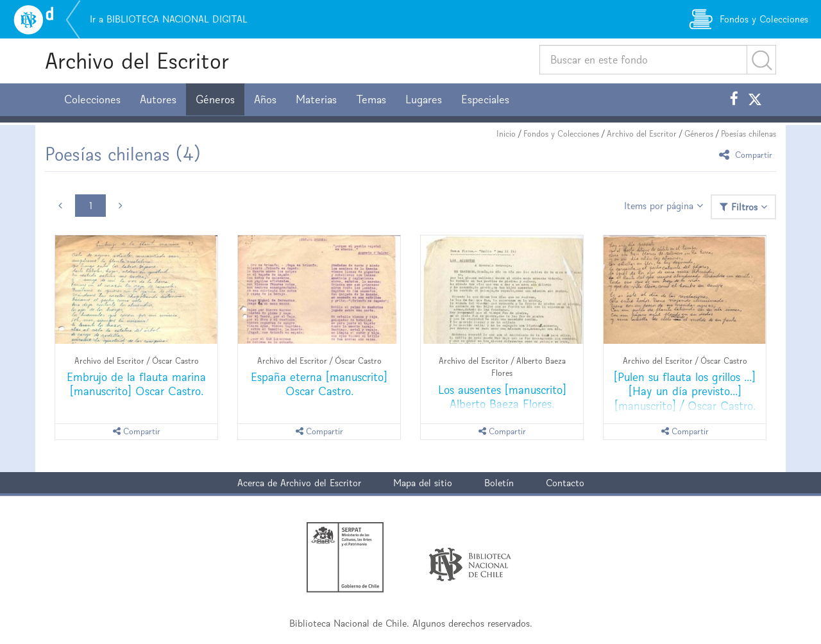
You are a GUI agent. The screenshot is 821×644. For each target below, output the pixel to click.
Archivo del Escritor (137, 61)
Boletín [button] (499, 483)
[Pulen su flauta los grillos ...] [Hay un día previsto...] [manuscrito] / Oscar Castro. (685, 391)
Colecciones (92, 99)
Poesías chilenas (749, 134)
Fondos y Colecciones (561, 134)
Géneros (215, 99)
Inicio (506, 134)
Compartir (748, 154)
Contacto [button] (565, 483)
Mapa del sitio (423, 483)
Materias (316, 99)
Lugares (424, 99)
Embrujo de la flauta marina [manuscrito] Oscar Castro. (136, 384)
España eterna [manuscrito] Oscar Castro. (319, 384)
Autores (158, 99)
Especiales (485, 99)
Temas (371, 99)
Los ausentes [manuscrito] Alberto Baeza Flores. (502, 397)
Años (265, 99)
